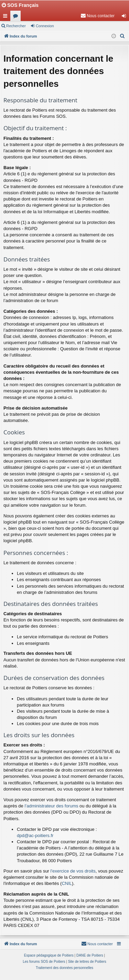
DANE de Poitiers (90, 955)
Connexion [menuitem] (125, 17)
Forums (17, 17)
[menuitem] (98, 16)
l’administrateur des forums (51, 806)
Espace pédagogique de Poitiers (49, 955)
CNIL (67, 883)
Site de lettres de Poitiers (87, 962)
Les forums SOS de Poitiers (44, 962)
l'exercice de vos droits (73, 871)
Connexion (45, 26)
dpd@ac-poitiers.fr (35, 835)
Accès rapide (7, 17)
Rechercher (16, 26)
